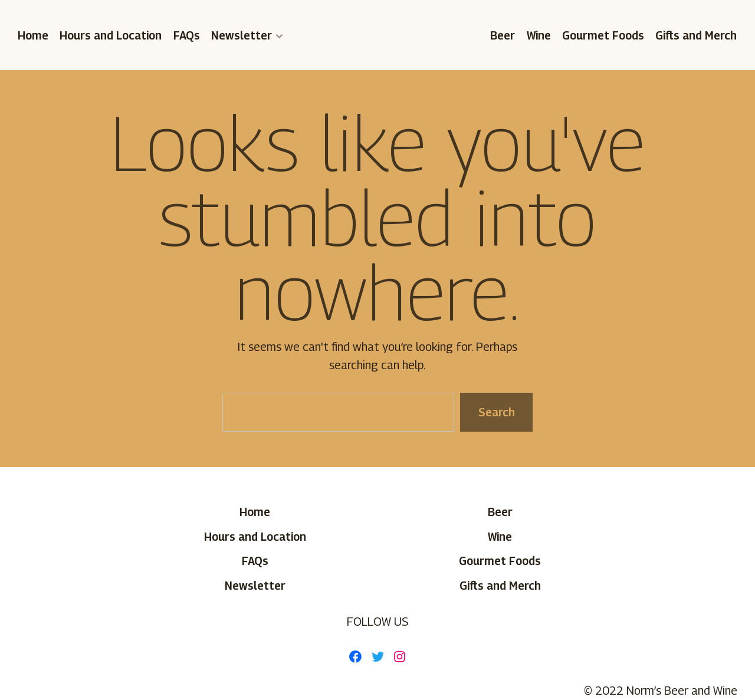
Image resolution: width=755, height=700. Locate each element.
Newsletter (242, 35)
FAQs (187, 35)
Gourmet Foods (603, 35)
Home (33, 35)
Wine (539, 35)
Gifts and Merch (697, 35)
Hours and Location (111, 35)
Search (496, 412)
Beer (503, 35)
